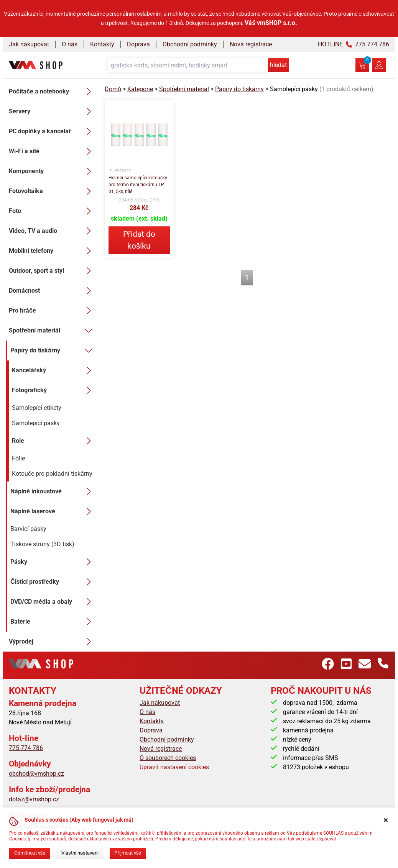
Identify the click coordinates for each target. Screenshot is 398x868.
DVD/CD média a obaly (53, 602)
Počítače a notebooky (52, 92)
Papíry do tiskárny (53, 350)
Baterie (53, 622)
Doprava (138, 44)
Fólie (18, 458)
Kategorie (140, 89)
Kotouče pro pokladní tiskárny (52, 474)
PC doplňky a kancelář (52, 131)
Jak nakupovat (29, 44)
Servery (52, 111)
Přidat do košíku (139, 240)
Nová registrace (251, 44)
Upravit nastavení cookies (174, 767)
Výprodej (52, 642)
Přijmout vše (128, 853)
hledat (278, 65)
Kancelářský (54, 370)
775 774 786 (26, 748)
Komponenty (52, 171)
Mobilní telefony (52, 251)
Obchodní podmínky (190, 44)
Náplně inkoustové (53, 491)
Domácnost (52, 291)
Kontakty (102, 44)
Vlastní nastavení (80, 853)
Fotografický (54, 390)
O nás (70, 44)
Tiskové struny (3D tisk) (42, 544)
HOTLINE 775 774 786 (354, 44)
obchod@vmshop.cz (36, 774)
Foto (52, 211)
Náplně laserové (53, 511)
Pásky (53, 562)
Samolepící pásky (36, 423)
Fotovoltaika (52, 191)
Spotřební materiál (52, 331)
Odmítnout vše (30, 853)
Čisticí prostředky (53, 582)
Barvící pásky (28, 529)
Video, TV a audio (52, 231)
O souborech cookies (168, 758)
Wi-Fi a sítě (52, 151)
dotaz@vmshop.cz (34, 799)
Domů (113, 89)
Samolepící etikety (37, 408)
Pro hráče (52, 311)
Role (54, 441)
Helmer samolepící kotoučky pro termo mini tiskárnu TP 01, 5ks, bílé (138, 185)
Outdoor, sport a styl (52, 271)
